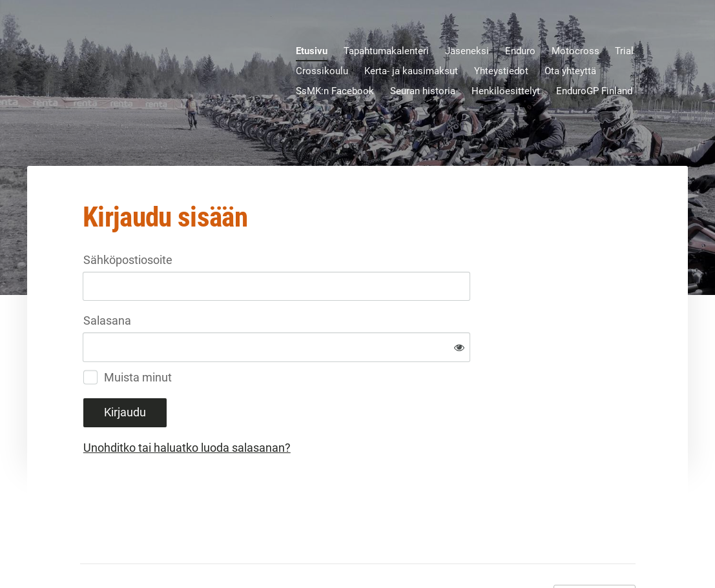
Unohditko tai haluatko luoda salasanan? (326, 405)
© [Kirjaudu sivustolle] (85, 551)
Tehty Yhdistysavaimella (595, 551)
